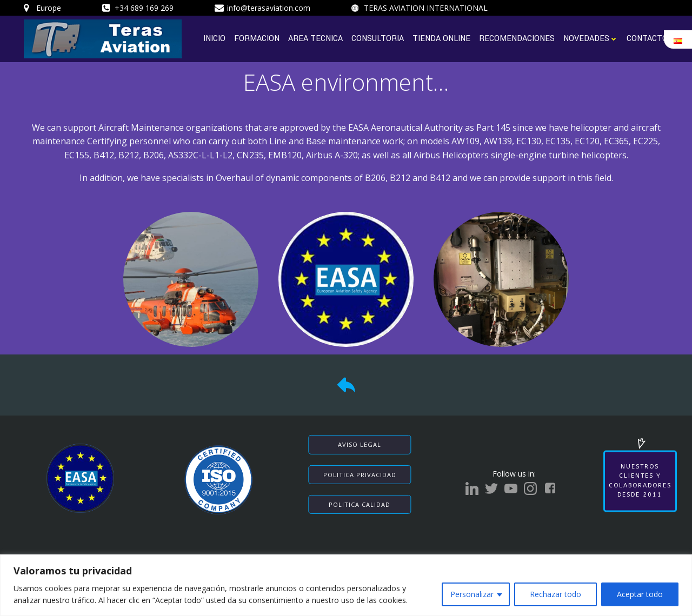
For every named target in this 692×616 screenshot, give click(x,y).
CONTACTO (647, 39)
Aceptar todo (640, 594)
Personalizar (472, 594)
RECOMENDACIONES (517, 39)
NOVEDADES (591, 39)
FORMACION (257, 39)
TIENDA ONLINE (441, 39)
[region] (346, 585)
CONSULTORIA (378, 39)
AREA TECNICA (315, 39)
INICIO (214, 39)
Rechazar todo (555, 594)
